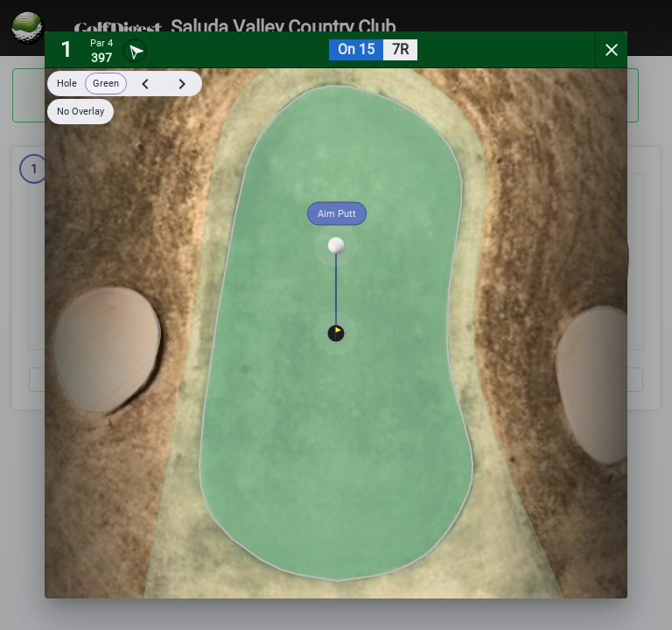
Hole (67, 84)
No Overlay (80, 112)
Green (106, 84)
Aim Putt (337, 214)
